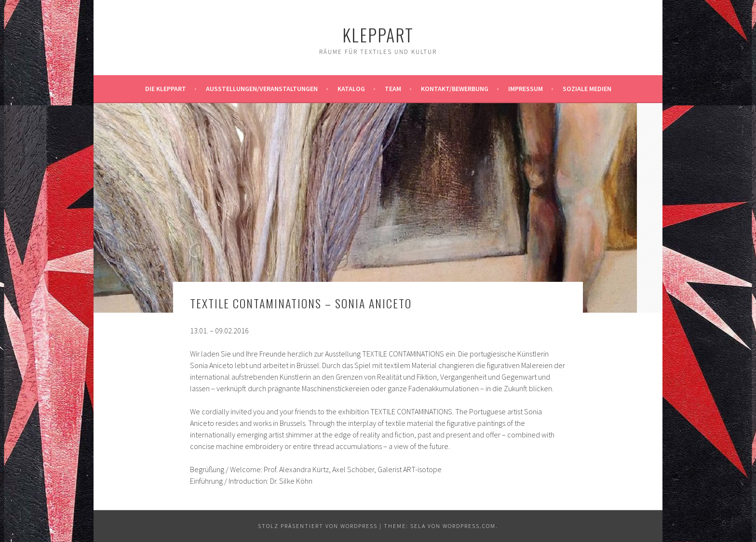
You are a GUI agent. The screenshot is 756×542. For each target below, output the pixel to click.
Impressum (526, 89)
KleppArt (378, 34)
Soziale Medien (587, 89)
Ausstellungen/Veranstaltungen (262, 89)
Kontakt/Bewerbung (455, 89)
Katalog (351, 89)
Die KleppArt (166, 89)
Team (393, 89)
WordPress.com (469, 526)
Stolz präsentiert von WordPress (318, 526)
